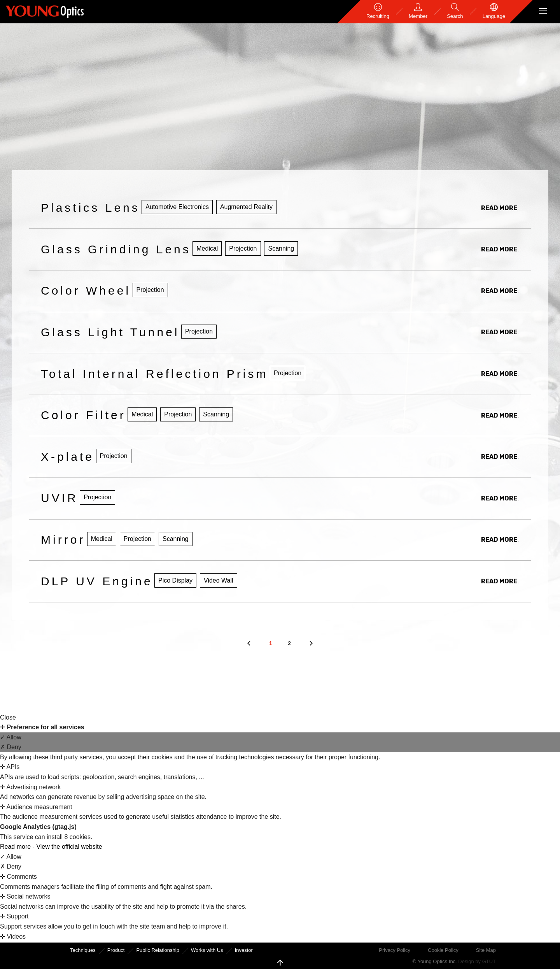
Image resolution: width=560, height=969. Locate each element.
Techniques (83, 950)
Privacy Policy (395, 950)
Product (116, 950)
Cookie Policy (443, 950)
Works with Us (207, 950)
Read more (16, 847)
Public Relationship (157, 950)
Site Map (486, 950)
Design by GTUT (477, 961)
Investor (244, 950)
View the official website (69, 847)
